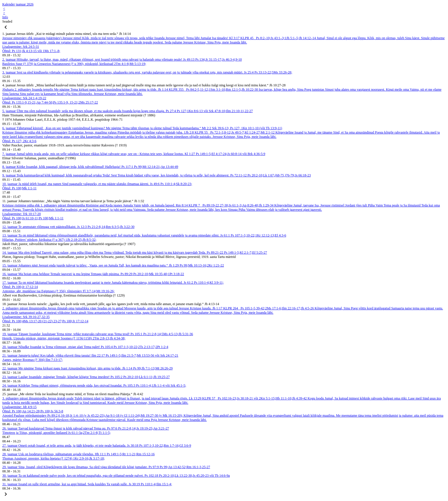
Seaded (7, 21)
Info (5, 17)
